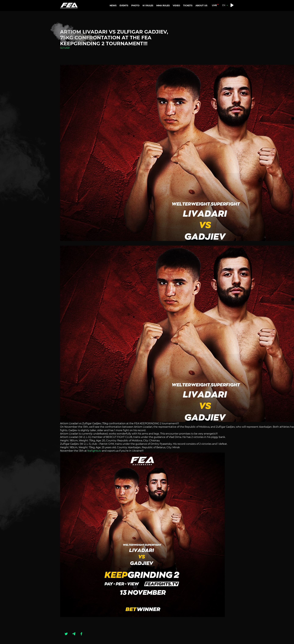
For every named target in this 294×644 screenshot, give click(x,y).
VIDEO (176, 5)
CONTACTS (202, 19)
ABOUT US (202, 13)
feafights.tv (94, 451)
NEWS (113, 5)
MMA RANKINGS (166, 13)
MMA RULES (164, 19)
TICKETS (188, 5)
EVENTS (124, 5)
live (214, 5)
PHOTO (135, 5)
